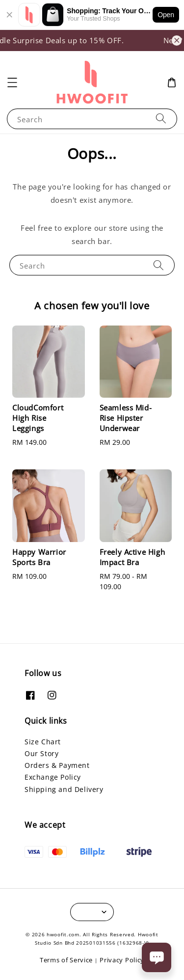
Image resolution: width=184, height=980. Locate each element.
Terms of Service (66, 960)
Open (166, 15)
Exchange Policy (53, 777)
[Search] (161, 119)
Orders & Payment (57, 765)
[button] (12, 82)
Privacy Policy (122, 960)
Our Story (41, 753)
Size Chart (43, 742)
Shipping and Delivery (64, 789)
